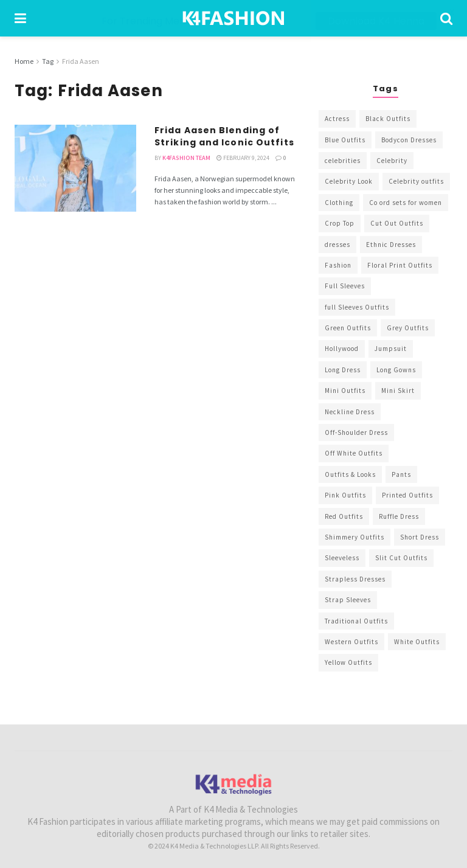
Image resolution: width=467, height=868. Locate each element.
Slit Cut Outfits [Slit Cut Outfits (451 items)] (401, 558)
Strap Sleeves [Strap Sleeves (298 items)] (348, 600)
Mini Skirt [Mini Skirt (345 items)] (398, 391)
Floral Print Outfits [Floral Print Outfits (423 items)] (400, 265)
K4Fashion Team (186, 158)
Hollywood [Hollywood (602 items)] (342, 349)
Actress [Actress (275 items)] (337, 119)
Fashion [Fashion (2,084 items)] (338, 265)
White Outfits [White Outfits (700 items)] (417, 642)
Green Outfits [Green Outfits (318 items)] (348, 328)
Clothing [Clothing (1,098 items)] (339, 203)
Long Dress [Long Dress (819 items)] (343, 370)
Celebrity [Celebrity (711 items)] (392, 161)
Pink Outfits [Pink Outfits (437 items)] (345, 495)
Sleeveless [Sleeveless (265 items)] (342, 558)
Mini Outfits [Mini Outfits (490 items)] (345, 391)
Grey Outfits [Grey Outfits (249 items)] (408, 328)
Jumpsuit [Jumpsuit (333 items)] (391, 349)
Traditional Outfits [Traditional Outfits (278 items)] (356, 620)
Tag (48, 61)
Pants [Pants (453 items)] (401, 474)
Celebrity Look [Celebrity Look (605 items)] (349, 181)
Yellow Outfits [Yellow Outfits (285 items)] (348, 662)
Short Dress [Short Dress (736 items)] (420, 537)
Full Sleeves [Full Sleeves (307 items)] (345, 286)
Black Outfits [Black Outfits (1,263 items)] (388, 119)
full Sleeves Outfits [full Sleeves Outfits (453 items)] (357, 307)
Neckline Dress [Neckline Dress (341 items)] (350, 411)
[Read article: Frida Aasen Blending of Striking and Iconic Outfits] (75, 168)
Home (24, 61)
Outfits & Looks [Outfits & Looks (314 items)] (350, 474)
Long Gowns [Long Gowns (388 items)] (396, 370)
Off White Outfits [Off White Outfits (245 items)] (354, 453)
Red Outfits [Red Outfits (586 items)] (344, 516)
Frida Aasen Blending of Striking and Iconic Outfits (224, 136)
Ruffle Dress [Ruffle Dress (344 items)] (399, 516)
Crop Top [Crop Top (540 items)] (340, 223)
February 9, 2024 (243, 158)
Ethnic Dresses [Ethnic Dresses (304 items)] (391, 244)
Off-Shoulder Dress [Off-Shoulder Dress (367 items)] (356, 432)
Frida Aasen (81, 61)
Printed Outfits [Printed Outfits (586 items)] (407, 495)
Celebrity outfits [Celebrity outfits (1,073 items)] (416, 181)
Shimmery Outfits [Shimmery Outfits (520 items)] (355, 537)
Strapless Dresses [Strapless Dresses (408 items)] (355, 579)
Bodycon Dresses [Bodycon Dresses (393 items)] (409, 139)
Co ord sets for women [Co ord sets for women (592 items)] (406, 203)
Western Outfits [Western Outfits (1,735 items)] (351, 642)
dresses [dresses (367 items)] (337, 244)
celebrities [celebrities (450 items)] (343, 161)
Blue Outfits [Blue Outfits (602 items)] (345, 139)
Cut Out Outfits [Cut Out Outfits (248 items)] (397, 223)
